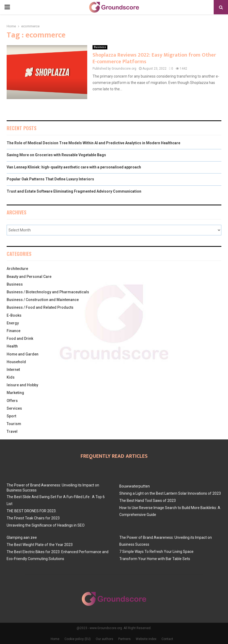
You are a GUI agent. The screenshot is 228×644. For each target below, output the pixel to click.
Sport (11, 416)
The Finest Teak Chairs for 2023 (33, 518)
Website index (146, 639)
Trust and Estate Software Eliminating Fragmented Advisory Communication (74, 191)
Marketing (15, 393)
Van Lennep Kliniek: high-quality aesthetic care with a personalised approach (74, 167)
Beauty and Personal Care (29, 277)
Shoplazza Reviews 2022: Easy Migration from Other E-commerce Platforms (154, 58)
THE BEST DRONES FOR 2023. (32, 511)
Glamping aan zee (22, 537)
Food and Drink (20, 338)
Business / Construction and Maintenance (43, 300)
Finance (14, 331)
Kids (11, 377)
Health (12, 346)
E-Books (14, 315)
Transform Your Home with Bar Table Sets (155, 559)
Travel (12, 431)
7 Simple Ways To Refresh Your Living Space (156, 552)
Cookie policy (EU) (78, 639)
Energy (13, 323)
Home (55, 639)
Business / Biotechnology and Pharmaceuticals (48, 292)
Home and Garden (23, 354)
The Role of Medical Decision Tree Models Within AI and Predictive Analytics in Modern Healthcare (93, 143)
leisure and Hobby (22, 385)
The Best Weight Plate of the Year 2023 (40, 545)
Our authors (104, 639)
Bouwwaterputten (135, 486)
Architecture (17, 269)
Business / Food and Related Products (40, 307)
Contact (167, 639)
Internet (13, 370)
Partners (124, 639)
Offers (12, 401)
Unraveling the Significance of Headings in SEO (46, 525)
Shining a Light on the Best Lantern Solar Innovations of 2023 (170, 493)
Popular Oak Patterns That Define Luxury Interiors (50, 179)
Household (16, 362)
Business (100, 47)
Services (14, 408)
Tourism (14, 424)
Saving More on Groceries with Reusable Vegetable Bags (56, 155)
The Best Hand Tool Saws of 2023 (148, 501)
